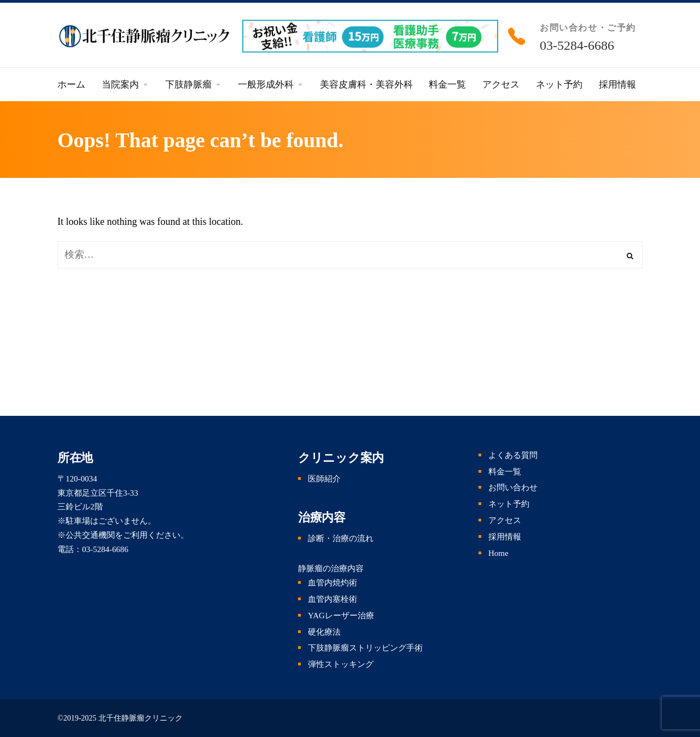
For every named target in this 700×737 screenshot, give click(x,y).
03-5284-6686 (577, 45)
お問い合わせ (513, 488)
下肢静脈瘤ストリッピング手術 (365, 648)
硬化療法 (324, 632)
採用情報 (505, 537)
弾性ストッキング (341, 664)
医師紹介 (324, 479)
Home (498, 553)
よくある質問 (513, 455)
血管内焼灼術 (332, 583)
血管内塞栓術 (332, 599)
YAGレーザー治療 (341, 616)
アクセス (505, 520)
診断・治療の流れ (341, 538)
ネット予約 (509, 504)
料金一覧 (505, 472)
